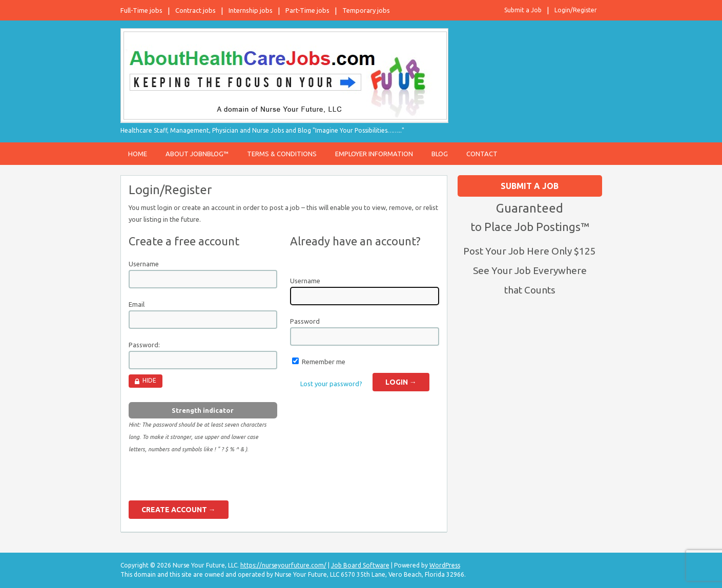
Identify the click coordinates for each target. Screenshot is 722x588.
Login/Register (576, 10)
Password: (144, 345)
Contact (482, 154)
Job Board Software (360, 565)
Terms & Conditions (282, 154)
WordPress (445, 565)
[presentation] (207, 480)
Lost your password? (331, 384)
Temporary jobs (366, 10)
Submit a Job (523, 10)
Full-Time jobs (141, 10)
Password (305, 321)
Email (137, 304)
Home (138, 154)
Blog (440, 154)
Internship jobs (251, 10)
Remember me (324, 362)
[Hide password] (146, 381)
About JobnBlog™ (197, 154)
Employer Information (374, 154)
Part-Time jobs (307, 10)
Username (144, 264)
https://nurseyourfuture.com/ (283, 565)
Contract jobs (195, 10)
